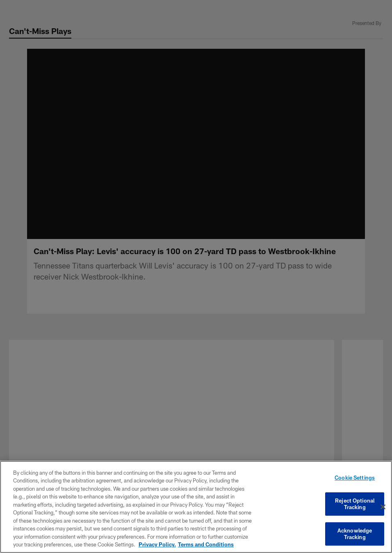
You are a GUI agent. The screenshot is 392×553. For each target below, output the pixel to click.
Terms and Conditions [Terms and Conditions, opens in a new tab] (206, 544)
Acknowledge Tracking (355, 532)
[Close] (383, 507)
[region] (196, 507)
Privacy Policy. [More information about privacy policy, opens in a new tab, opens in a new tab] (157, 544)
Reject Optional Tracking (355, 504)
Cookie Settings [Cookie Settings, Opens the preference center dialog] (355, 480)
